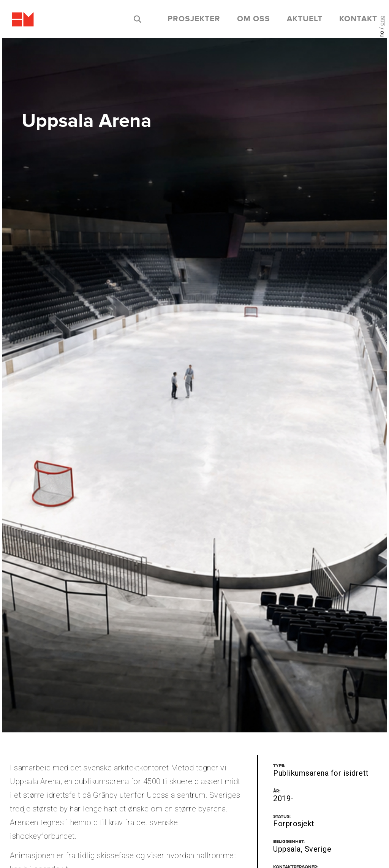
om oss (254, 19)
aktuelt (305, 19)
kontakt (358, 19)
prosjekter (194, 19)
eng (382, 21)
